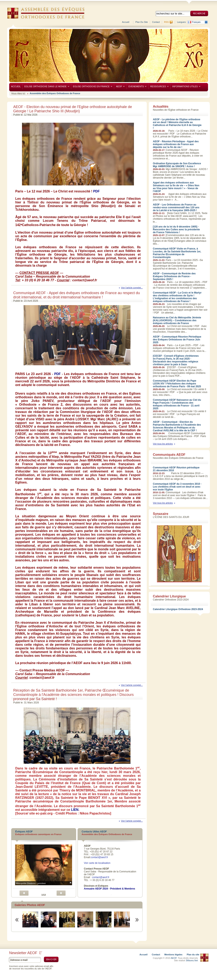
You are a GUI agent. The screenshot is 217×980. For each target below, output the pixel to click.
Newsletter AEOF (26, 953)
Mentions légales (174, 955)
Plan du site (142, 22)
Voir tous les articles (163, 444)
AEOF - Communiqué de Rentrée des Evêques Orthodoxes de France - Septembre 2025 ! (174, 276)
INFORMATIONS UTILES (185, 87)
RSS (166, 22)
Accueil (126, 22)
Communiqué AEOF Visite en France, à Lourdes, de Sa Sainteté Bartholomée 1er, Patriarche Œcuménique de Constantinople (177, 253)
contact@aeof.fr (99, 857)
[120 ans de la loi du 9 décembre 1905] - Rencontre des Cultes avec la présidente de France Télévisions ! (176, 230)
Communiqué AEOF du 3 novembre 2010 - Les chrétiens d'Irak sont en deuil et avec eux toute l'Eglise (177, 487)
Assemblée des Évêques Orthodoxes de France (55, 93)
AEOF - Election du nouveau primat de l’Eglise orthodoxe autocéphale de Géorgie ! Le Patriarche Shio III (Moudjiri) (73, 109)
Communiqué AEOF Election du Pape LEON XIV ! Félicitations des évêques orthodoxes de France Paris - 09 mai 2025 (177, 384)
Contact (156, 22)
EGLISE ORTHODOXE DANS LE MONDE (46, 87)
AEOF (119, 87)
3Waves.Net (192, 960)
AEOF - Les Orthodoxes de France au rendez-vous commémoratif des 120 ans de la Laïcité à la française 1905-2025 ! (176, 207)
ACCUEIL (16, 86)
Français (196, 22)
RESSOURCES (159, 87)
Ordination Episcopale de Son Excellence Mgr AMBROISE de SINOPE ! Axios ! (177, 165)
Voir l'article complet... (132, 288)
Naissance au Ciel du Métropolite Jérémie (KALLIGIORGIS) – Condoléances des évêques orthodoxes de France (177, 320)
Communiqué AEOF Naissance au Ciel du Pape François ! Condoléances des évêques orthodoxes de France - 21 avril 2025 (177, 404)
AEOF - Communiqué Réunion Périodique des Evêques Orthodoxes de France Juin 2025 (177, 340)
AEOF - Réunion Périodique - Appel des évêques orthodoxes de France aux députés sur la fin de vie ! (176, 144)
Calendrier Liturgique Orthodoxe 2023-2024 (178, 609)
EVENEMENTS (137, 87)
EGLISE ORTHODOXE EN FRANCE (92, 87)
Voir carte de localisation (97, 863)
